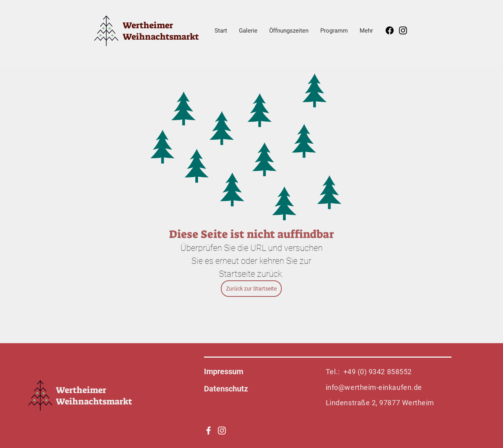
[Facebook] (390, 30)
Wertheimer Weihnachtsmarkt (161, 31)
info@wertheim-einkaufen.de (374, 387)
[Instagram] (403, 30)
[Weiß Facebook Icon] (208, 431)
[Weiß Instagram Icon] (222, 431)
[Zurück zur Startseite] (251, 289)
